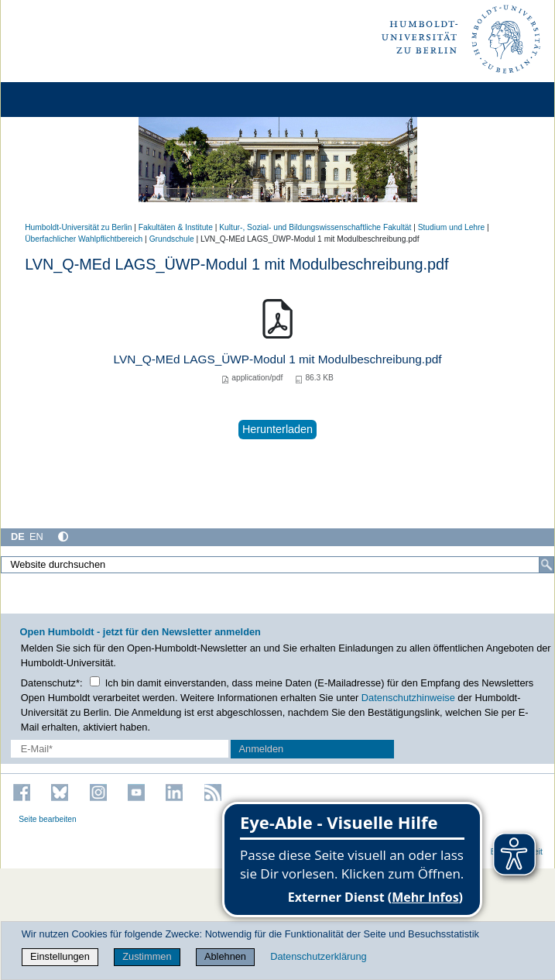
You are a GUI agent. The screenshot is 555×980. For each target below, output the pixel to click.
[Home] (56, 100)
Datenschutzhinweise (408, 698)
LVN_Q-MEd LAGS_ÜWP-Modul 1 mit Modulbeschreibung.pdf (278, 359)
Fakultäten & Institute (176, 227)
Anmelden (262, 749)
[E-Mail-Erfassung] (120, 749)
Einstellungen (60, 956)
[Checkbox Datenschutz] (95, 681)
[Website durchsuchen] (277, 565)
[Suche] (546, 565)
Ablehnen (225, 956)
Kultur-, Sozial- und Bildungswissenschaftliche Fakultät (315, 227)
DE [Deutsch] (18, 536)
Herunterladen (277, 429)
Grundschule (172, 239)
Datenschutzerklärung (318, 956)
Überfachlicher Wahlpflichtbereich (84, 239)
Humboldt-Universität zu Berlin (78, 227)
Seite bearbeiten (48, 819)
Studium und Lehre (451, 227)
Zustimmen (147, 956)
